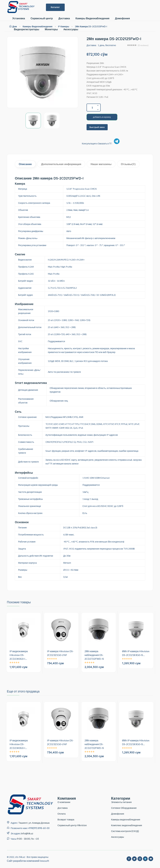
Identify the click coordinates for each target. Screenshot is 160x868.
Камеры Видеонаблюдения (92, 18)
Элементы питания (121, 802)
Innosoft (45, 861)
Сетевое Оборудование (124, 808)
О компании (64, 802)
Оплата (62, 814)
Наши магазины (101, 164)
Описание (25, 164)
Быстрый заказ (97, 127)
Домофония (122, 18)
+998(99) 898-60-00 (39, 828)
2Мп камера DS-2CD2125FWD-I (91, 26)
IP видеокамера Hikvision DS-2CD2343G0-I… (19, 655)
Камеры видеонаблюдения (126, 819)
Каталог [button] (55, 7)
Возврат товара (66, 819)
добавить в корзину (102, 117)
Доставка (64, 18)
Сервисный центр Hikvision (72, 825)
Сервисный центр (42, 18)
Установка (19, 18)
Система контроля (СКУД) (125, 831)
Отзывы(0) (128, 164)
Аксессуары (117, 837)
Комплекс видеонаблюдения (127, 825)
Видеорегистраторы (27, 29)
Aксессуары (71, 29)
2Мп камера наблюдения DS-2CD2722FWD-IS (94, 655)
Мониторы (51, 29)
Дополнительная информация (61, 164)
